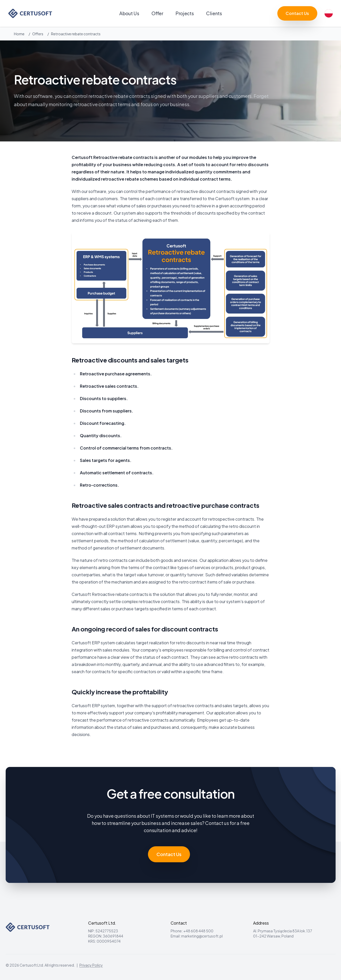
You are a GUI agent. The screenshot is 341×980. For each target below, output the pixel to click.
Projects (185, 13)
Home (19, 34)
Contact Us (297, 13)
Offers (38, 34)
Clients (214, 13)
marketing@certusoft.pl (202, 936)
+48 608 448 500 (198, 931)
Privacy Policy (91, 965)
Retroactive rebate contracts (76, 34)
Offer (157, 13)
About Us (129, 13)
